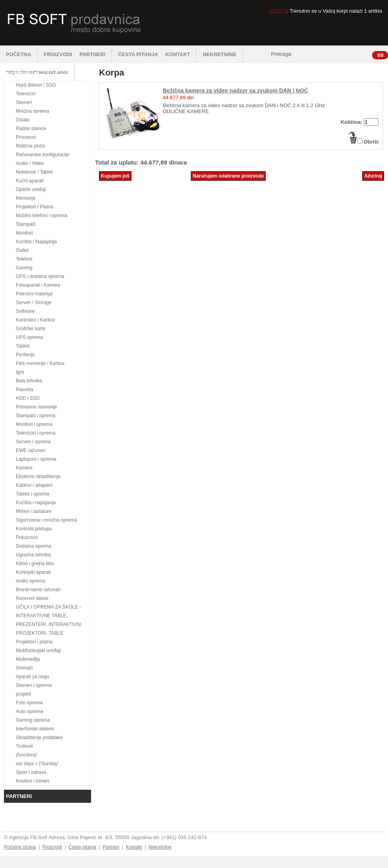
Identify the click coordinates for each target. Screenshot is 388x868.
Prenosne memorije (36, 407)
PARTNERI (96, 54)
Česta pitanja (82, 847)
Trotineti (24, 746)
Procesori (26, 137)
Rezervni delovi (32, 598)
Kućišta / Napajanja (36, 242)
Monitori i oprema (34, 424)
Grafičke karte (31, 329)
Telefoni (24, 259)
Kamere (24, 468)
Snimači (24, 668)
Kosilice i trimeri (32, 781)
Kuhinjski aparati (33, 572)
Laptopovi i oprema (36, 459)
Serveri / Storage (34, 303)
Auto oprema (29, 711)
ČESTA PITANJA (138, 54)
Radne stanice (31, 129)
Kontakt (134, 847)
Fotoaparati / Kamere (38, 285)
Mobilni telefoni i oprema (42, 216)
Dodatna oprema (33, 546)
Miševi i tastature (34, 511)
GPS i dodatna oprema (40, 276)
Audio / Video (30, 163)
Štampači (26, 224)
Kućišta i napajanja (36, 503)
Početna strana (20, 847)
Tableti (23, 346)
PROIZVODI (58, 54)
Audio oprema (31, 581)
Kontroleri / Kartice (35, 320)
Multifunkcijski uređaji (38, 651)
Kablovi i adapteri (34, 485)
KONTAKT (181, 54)
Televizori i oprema (36, 433)
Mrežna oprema (32, 111)
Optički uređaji (31, 189)
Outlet (22, 250)
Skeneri (24, 102)
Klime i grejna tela (35, 564)
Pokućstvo (27, 537)
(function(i (26, 755)
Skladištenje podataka (39, 738)
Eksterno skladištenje (38, 477)
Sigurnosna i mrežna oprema (46, 520)
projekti (24, 694)
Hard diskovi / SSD (36, 85)
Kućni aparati (30, 181)
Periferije (25, 355)
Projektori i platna (34, 642)
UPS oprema (29, 337)
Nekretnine (160, 847)
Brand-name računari (38, 590)
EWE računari (30, 450)
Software (25, 311)
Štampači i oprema (36, 416)
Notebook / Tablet (34, 172)
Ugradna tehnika (33, 555)
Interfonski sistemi (35, 729)
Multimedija (28, 659)
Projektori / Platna (35, 207)
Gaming (24, 268)
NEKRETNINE (223, 54)
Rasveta (25, 390)
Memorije (26, 198)
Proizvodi (52, 847)
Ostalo (23, 120)
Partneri (111, 847)
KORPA (278, 11)
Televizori (26, 94)
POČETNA (22, 54)
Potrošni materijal (34, 294)
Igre (20, 372)
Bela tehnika (29, 381)
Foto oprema (29, 703)
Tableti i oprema (33, 494)
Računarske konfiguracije (43, 155)
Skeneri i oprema (34, 685)
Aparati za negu (32, 677)
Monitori (24, 233)
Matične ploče (30, 146)
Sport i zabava (31, 772)
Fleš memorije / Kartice (40, 363)
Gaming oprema (33, 720)
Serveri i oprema (33, 442)
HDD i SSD (28, 398)
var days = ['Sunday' (37, 764)
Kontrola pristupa (34, 529)
